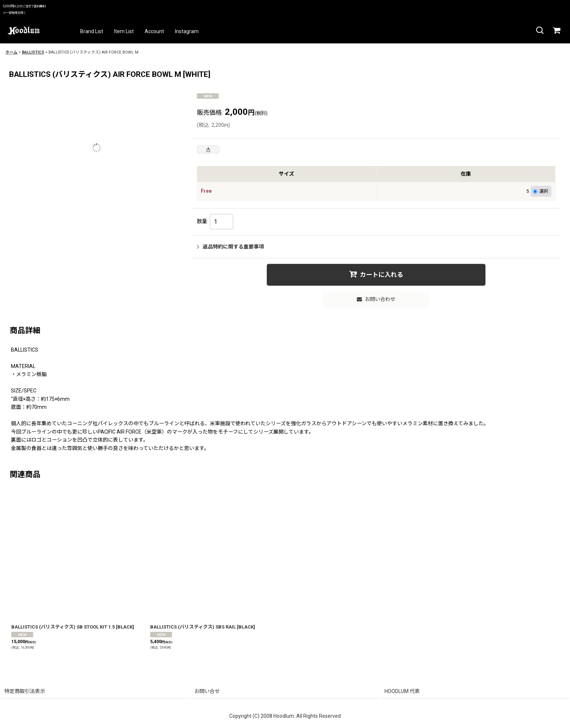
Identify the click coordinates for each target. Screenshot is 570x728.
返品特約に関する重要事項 (230, 247)
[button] (539, 31)
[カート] (556, 31)
